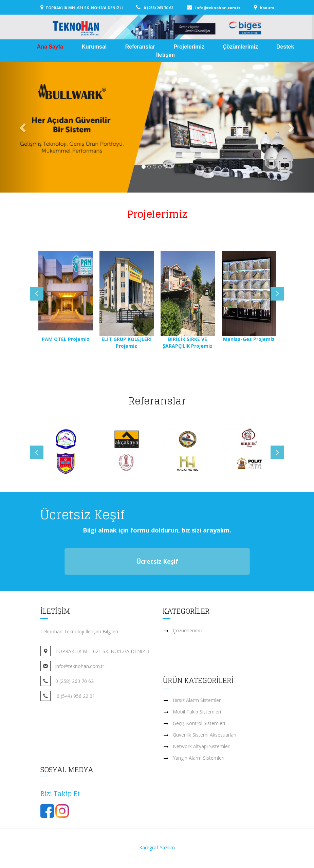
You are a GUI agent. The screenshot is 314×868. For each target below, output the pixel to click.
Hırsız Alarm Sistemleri (197, 700)
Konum (266, 8)
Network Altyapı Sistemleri (202, 746)
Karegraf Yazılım (157, 847)
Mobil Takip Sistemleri (197, 712)
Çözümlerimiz (240, 47)
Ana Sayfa (51, 47)
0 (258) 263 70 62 (163, 8)
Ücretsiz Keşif (157, 561)
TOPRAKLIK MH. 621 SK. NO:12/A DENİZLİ (90, 8)
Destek (285, 47)
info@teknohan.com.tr (223, 8)
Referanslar (141, 47)
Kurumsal (95, 47)
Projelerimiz (189, 47)
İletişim (165, 55)
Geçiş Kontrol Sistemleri (199, 723)
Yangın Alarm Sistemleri (199, 758)
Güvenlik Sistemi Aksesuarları (205, 735)
